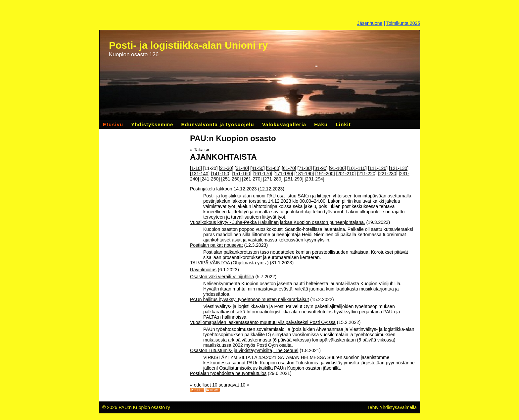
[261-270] (252, 179)
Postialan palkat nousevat (216, 245)
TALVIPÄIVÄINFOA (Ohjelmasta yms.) (229, 263)
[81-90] (320, 168)
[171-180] (283, 174)
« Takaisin (200, 150)
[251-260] (231, 179)
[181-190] (304, 174)
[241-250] (210, 179)
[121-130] (399, 168)
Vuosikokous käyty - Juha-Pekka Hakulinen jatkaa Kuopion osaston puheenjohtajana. (278, 222)
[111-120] (378, 168)
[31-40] (242, 168)
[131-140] (200, 174)
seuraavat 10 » (234, 385)
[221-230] (388, 174)
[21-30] (226, 168)
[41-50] (258, 168)
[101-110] (357, 168)
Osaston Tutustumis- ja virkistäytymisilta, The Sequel (244, 350)
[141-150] (221, 174)
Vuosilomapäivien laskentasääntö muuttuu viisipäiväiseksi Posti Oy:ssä (263, 322)
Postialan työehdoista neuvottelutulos (228, 373)
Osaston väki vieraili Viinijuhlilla (222, 277)
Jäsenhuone (370, 23)
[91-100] (337, 168)
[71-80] (305, 168)
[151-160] (241, 174)
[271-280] (273, 179)
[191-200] (325, 174)
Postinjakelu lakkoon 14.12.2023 (223, 189)
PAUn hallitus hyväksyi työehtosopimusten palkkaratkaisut (249, 299)
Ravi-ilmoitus (203, 270)
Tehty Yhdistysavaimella (392, 407)
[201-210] (346, 174)
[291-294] (314, 179)
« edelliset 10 (204, 385)
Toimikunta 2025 (403, 23)
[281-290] (293, 179)
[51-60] (273, 168)
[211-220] (367, 174)
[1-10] (196, 168)
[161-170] (262, 174)
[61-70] (289, 168)
